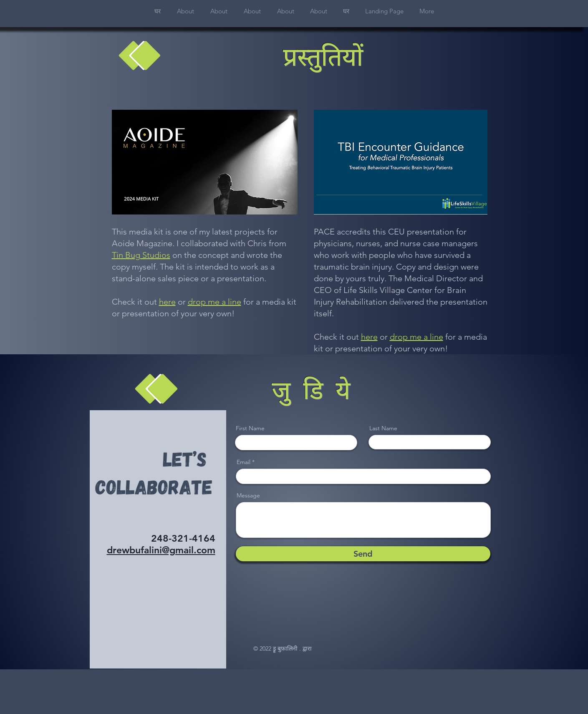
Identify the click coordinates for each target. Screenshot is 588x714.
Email (244, 462)
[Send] (363, 554)
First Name (250, 428)
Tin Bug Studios (141, 255)
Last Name (383, 428)
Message (248, 495)
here (167, 302)
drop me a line (215, 302)
